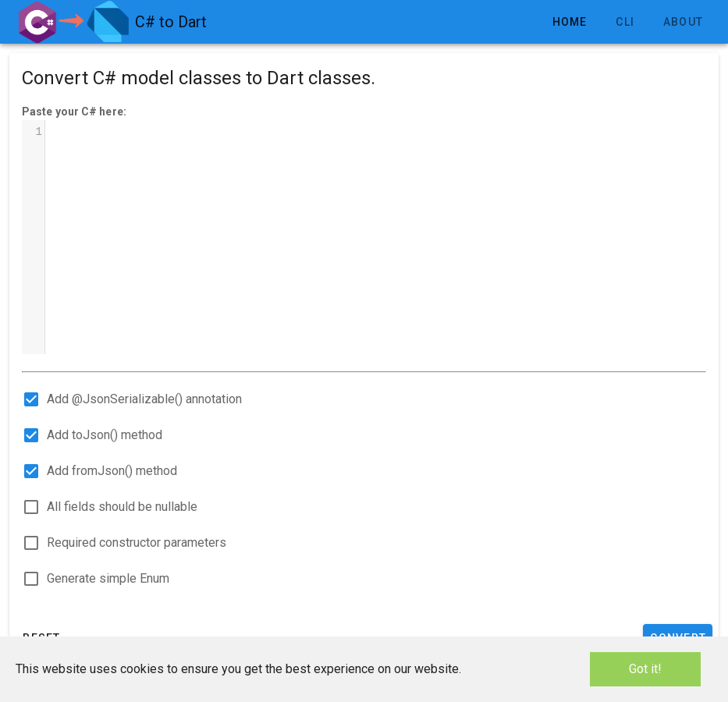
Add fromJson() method (112, 471)
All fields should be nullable (122, 507)
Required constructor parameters (137, 542)
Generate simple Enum (108, 578)
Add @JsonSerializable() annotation (144, 399)
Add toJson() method (105, 435)
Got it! (645, 669)
